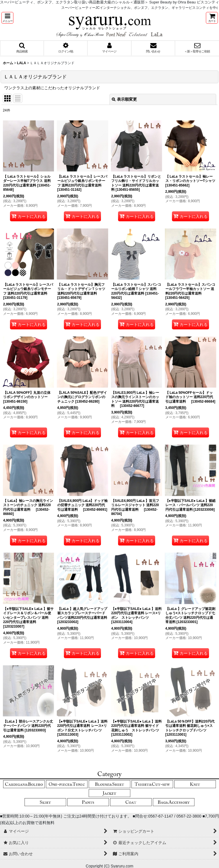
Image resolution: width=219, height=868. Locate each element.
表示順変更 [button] (124, 99)
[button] (7, 18)
